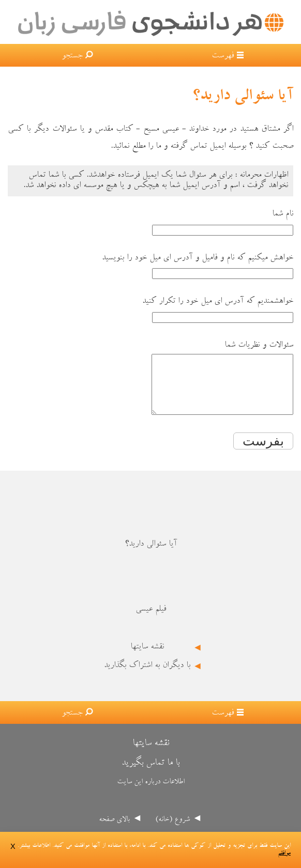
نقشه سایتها (147, 658)
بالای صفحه (114, 831)
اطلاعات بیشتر (35, 846)
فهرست (223, 56)
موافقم (284, 854)
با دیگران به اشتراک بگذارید (147, 677)
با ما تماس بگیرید (151, 774)
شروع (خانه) (172, 831)
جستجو (72, 56)
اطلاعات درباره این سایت (151, 793)
